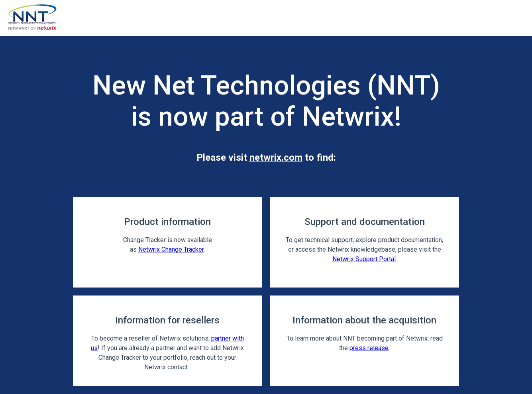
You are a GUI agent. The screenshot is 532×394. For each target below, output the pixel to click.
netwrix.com (276, 158)
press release (369, 348)
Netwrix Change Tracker (171, 249)
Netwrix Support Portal (364, 259)
